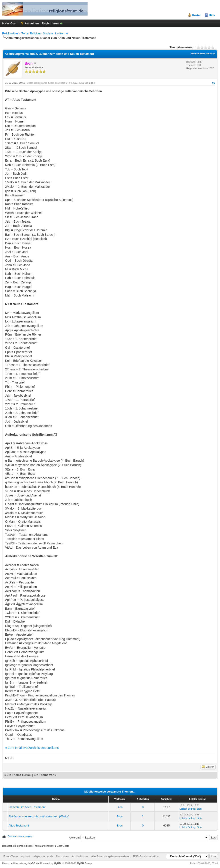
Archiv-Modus (80, 856)
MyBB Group (84, 863)
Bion (91, 83)
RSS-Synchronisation (146, 856)
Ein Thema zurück (19, 775)
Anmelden (32, 23)
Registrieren (50, 23)
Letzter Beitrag (187, 809)
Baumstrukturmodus (203, 53)
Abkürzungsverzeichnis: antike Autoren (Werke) (39, 816)
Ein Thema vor (44, 775)
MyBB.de (34, 863)
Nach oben (62, 856)
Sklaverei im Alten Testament (27, 807)
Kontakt (25, 856)
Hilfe (212, 15)
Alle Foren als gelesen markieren (111, 856)
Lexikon (60, 34)
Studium (48, 34)
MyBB (57, 863)
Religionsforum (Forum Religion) (21, 34)
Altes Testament (19, 825)
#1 (214, 83)
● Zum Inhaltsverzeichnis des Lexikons (32, 748)
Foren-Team (11, 856)
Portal (196, 15)
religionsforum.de (43, 856)
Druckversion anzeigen (20, 836)
